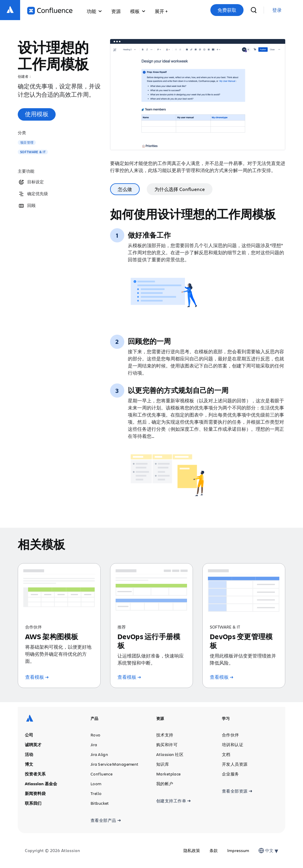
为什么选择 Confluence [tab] (180, 189)
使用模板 (37, 114)
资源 (116, 11)
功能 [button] (94, 11)
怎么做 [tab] (125, 189)
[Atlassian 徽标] (10, 10)
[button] (161, 10)
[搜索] (254, 10)
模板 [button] (138, 11)
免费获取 (227, 10)
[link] (277, 10)
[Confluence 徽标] (50, 11)
